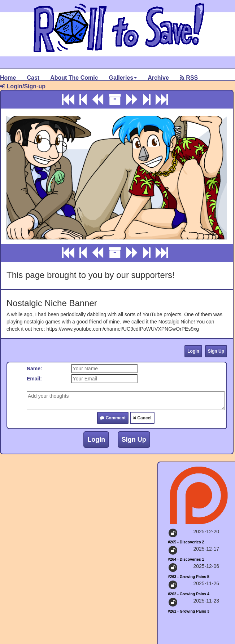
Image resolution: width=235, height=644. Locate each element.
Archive (158, 78)
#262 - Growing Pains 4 (189, 594)
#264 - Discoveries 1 (186, 559)
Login (193, 351)
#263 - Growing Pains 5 (189, 577)
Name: (34, 369)
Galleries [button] (123, 78)
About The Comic (74, 78)
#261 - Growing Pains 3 (189, 611)
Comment (113, 418)
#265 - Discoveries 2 (186, 542)
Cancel (142, 418)
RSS (189, 78)
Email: (34, 379)
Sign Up (216, 351)
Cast (33, 78)
